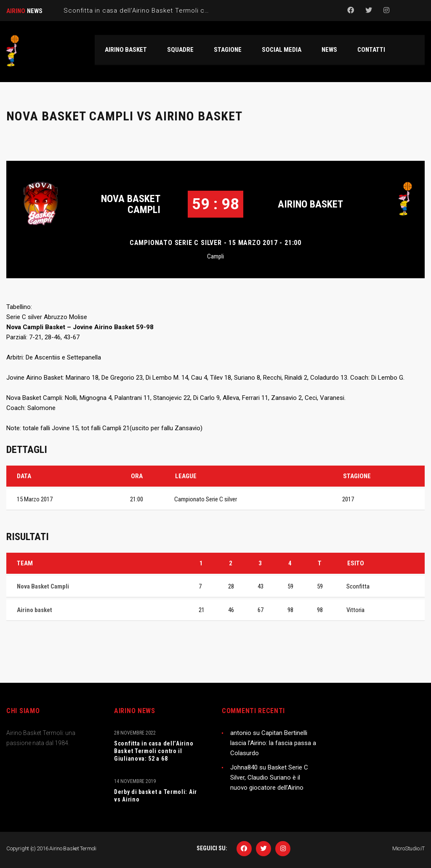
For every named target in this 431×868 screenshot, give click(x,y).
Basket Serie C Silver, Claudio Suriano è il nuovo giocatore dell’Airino (269, 777)
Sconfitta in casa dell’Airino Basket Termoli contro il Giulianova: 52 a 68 (154, 751)
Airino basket (310, 204)
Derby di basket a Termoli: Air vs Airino (156, 796)
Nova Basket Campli (131, 204)
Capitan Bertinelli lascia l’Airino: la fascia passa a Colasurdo (273, 743)
